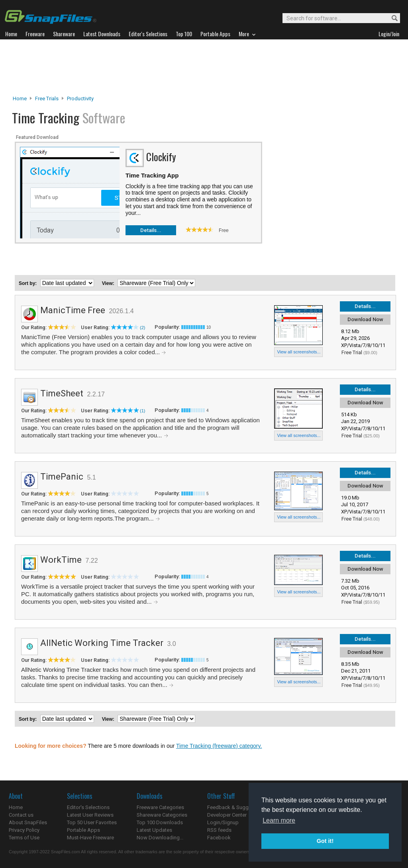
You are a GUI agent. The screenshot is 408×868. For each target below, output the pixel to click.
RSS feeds (219, 830)
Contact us (21, 815)
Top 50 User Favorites (92, 822)
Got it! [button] (325, 841)
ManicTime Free (73, 310)
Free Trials (47, 99)
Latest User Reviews (90, 815)
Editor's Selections (88, 807)
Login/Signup (223, 822)
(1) (142, 411)
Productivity (80, 99)
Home (20, 99)
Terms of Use (24, 838)
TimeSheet (62, 393)
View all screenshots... (299, 352)
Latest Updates (154, 830)
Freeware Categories (160, 807)
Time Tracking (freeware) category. (219, 746)
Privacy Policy (24, 830)
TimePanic (62, 477)
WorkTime (61, 560)
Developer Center (227, 815)
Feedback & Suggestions (236, 807)
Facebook (219, 838)
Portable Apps (83, 830)
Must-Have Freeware (90, 838)
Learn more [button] (279, 820)
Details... (151, 230)
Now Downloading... (160, 838)
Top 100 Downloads (160, 822)
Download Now (365, 319)
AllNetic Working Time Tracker (102, 643)
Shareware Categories (162, 815)
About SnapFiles (28, 822)
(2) (142, 328)
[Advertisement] (204, 67)
